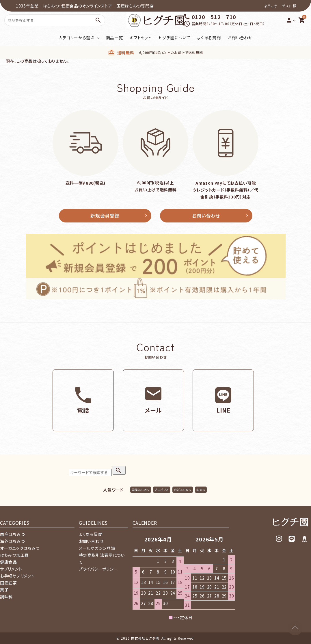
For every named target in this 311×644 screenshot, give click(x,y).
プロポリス (162, 490)
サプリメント (11, 569)
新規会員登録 (105, 216)
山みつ (201, 490)
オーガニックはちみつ (20, 548)
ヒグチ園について (175, 38)
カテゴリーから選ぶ (76, 38)
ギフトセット (140, 38)
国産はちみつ (141, 490)
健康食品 (9, 562)
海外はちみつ (12, 541)
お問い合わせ (240, 38)
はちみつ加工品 (14, 555)
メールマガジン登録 (97, 548)
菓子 (4, 590)
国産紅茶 (9, 583)
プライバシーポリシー (98, 569)
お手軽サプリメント (17, 576)
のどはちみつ (183, 490)
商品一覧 (114, 38)
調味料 (6, 597)
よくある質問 (209, 38)
